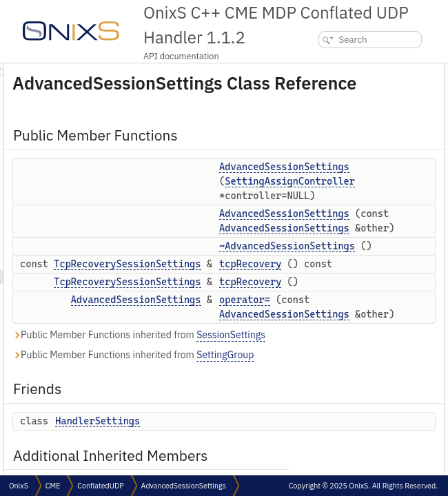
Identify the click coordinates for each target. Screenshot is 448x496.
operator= (398, 162)
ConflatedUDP (100, 486)
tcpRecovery (403, 131)
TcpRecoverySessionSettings (299, 327)
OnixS (19, 486)
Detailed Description (405, 222)
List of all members (403, 389)
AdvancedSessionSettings (308, 362)
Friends (382, 177)
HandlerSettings (408, 192)
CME (53, 486)
